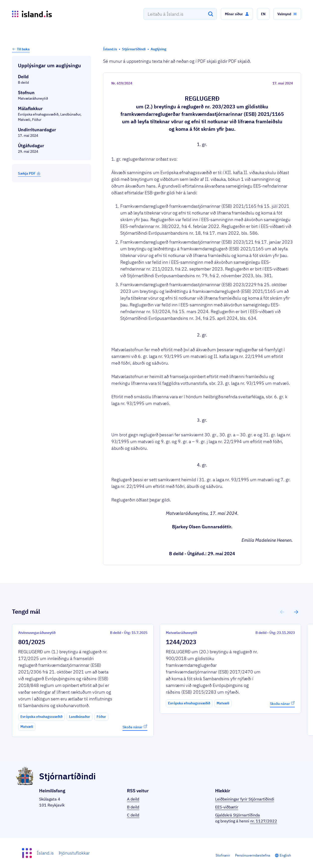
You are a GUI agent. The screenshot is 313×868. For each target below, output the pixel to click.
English (285, 855)
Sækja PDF (29, 173)
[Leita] (211, 14)
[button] (237, 14)
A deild (133, 799)
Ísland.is (45, 853)
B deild (133, 807)
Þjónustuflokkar (74, 853)
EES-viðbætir (227, 807)
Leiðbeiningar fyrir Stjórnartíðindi (245, 799)
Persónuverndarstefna (252, 855)
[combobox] (180, 14)
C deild (133, 815)
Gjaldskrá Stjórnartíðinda (238, 815)
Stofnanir (223, 855)
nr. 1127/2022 (264, 821)
